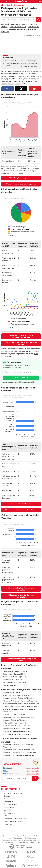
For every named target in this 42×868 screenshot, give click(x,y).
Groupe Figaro (18, 842)
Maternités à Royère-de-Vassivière (17, 729)
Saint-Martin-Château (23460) (15, 674)
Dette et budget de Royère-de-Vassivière (19, 717)
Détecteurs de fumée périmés (15, 819)
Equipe (19, 836)
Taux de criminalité (11, 61)
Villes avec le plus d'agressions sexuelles (21, 589)
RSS (25, 838)
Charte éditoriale (27, 836)
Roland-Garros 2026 (11, 799)
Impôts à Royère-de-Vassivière (15, 720)
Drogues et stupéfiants (30, 66)
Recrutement (31, 838)
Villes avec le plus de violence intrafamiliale (21, 596)
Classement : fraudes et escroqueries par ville (21, 343)
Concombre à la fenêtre (13, 821)
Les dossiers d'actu (11, 774)
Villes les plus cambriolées (21, 504)
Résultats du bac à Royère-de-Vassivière (19, 750)
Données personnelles (10, 840)
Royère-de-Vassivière (11, 692)
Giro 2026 (7, 816)
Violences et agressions (30, 64)
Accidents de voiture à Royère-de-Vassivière (20, 707)
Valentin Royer (9, 807)
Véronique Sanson (11, 804)
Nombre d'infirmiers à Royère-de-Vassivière (20, 701)
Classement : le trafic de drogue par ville (21, 660)
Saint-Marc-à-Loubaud (19, 24)
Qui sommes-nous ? (9, 836)
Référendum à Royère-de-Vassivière (17, 734)
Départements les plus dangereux (21, 184)
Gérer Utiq (36, 840)
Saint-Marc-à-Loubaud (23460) (15, 671)
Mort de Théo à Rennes (13, 793)
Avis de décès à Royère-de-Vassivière (17, 695)
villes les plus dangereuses (11, 84)
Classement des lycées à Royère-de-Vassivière (21, 704)
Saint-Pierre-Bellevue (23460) (15, 677)
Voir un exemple (32, 768)
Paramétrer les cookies (25, 840)
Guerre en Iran (9, 802)
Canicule (7, 796)
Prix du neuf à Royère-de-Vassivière (17, 731)
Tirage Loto (8, 824)
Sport (6, 771)
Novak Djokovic (10, 813)
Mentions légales (7, 842)
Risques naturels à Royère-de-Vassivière (19, 698)
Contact (9, 838)
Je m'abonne (20, 378)
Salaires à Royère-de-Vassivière (15, 715)
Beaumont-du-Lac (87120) (13, 680)
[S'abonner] (21, 778)
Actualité (9, 5)
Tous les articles (17, 838)
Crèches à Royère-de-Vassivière (15, 723)
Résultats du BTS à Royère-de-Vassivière (19, 755)
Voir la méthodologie (15, 173)
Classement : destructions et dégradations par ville (21, 336)
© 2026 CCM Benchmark (32, 842)
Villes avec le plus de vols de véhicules (21, 510)
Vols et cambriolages (30, 61)
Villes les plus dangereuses (21, 178)
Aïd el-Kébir (8, 810)
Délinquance (19, 5)
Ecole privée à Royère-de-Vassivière (17, 726)
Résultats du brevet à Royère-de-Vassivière (20, 753)
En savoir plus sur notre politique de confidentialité (19, 382)
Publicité (37, 836)
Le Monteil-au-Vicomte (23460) (15, 683)
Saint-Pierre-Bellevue (18, 27)
